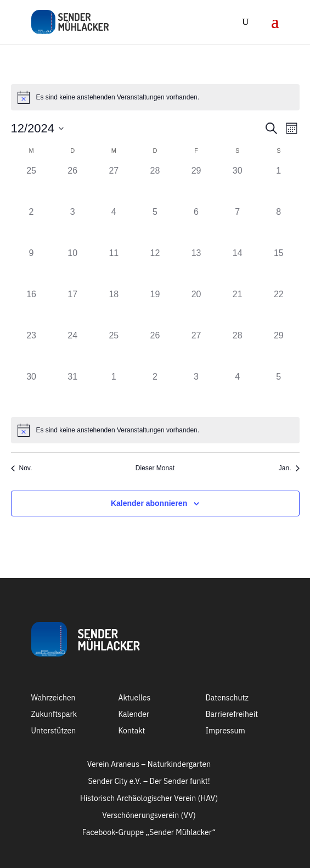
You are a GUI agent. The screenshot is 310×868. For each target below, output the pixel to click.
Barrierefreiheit (232, 715)
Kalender (134, 715)
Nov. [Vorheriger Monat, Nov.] (22, 468)
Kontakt (131, 731)
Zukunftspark (54, 715)
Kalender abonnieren (149, 503)
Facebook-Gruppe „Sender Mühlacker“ (149, 833)
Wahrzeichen (53, 698)
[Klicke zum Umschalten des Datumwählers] (38, 128)
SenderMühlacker (109, 639)
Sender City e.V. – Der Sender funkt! (149, 782)
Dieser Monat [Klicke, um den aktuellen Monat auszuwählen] (155, 468)
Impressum (225, 731)
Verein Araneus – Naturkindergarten (149, 765)
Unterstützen (54, 731)
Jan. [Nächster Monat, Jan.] (289, 468)
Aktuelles (134, 698)
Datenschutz (227, 698)
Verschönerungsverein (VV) (149, 816)
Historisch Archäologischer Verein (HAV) (149, 799)
